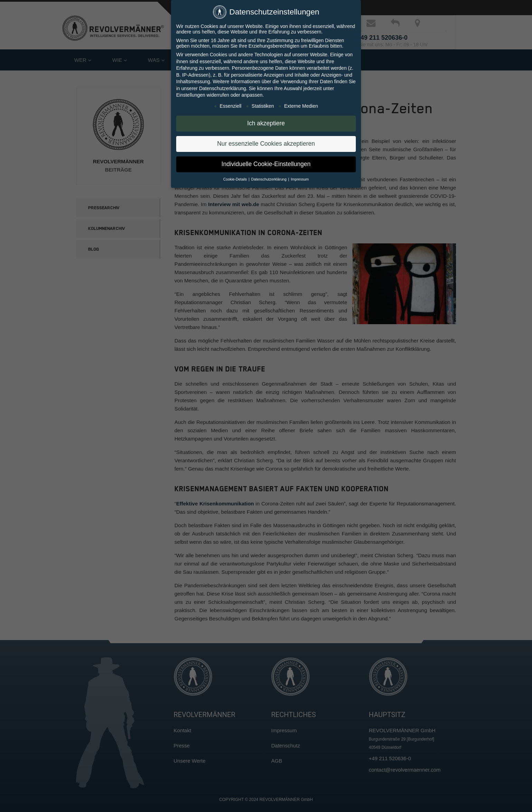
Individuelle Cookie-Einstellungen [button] (266, 162)
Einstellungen (191, 93)
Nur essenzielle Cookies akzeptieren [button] (266, 141)
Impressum (300, 177)
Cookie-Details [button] (235, 177)
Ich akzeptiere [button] (266, 121)
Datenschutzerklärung (222, 86)
